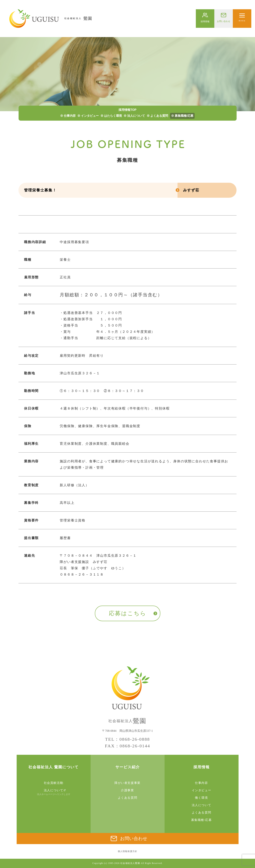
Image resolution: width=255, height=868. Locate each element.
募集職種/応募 (184, 116)
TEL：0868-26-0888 (127, 739)
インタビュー (90, 116)
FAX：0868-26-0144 (127, 746)
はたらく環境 (113, 116)
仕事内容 (70, 116)
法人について (136, 116)
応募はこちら (128, 613)
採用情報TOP (127, 110)
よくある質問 (159, 116)
